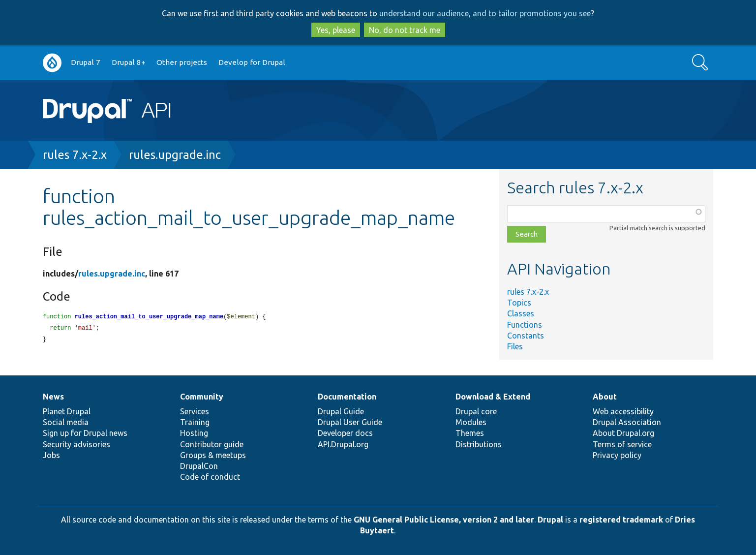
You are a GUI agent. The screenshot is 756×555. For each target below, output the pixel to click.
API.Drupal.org (343, 444)
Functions (525, 325)
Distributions (479, 444)
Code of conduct (210, 477)
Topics (519, 303)
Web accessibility (623, 411)
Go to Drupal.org (52, 63)
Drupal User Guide (350, 422)
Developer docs (345, 433)
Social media (66, 422)
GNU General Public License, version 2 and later (444, 520)
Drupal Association (627, 422)
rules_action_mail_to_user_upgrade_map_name (149, 317)
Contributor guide (212, 444)
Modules (471, 422)
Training (195, 422)
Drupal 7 (86, 62)
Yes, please (336, 30)
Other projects (182, 62)
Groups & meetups (213, 455)
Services (195, 411)
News (53, 397)
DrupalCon (199, 466)
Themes (470, 433)
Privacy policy (617, 455)
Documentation (347, 397)
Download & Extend (493, 397)
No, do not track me (405, 30)
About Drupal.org (623, 433)
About (605, 397)
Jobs (51, 455)
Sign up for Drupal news (85, 433)
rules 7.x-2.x (75, 155)
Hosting (194, 433)
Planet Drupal (67, 411)
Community (202, 397)
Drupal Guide (341, 411)
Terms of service (622, 444)
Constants (526, 336)
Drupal (550, 520)
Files (515, 346)
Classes (521, 313)
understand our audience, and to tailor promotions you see (485, 13)
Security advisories (76, 444)
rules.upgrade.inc (175, 155)
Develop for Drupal (252, 62)
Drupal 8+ (129, 62)
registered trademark (621, 520)
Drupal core (476, 411)
